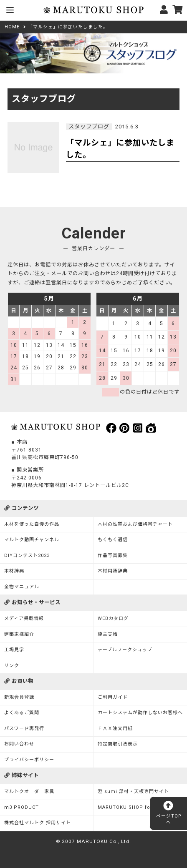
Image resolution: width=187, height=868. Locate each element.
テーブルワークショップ (125, 650)
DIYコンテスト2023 (27, 556)
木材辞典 (14, 571)
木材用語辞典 (113, 571)
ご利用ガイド (113, 697)
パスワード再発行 (24, 729)
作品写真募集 (113, 556)
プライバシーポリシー (29, 760)
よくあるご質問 (22, 713)
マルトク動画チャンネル (32, 540)
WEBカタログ (113, 618)
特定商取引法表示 (118, 744)
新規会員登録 (19, 697)
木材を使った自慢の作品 (32, 524)
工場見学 (14, 650)
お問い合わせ (19, 744)
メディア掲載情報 (24, 618)
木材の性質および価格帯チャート (135, 524)
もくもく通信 (113, 540)
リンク (12, 666)
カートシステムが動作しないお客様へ (140, 713)
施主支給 (108, 634)
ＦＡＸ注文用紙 (115, 729)
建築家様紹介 (19, 634)
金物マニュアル (22, 587)
